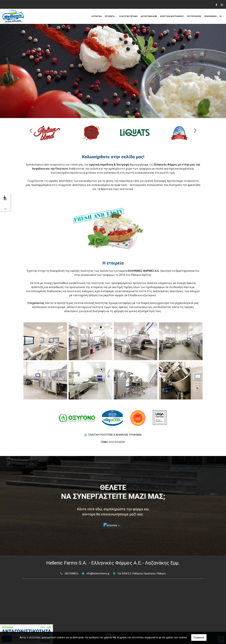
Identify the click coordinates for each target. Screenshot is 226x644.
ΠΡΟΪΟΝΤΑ (110, 16)
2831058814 (72, 573)
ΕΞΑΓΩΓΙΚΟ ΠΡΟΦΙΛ (129, 16)
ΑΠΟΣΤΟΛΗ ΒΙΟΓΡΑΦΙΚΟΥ (172, 16)
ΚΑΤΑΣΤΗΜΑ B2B (149, 16)
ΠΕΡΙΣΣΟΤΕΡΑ (113, 526)
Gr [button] (221, 16)
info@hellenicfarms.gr (98, 573)
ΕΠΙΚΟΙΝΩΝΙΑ (211, 16)
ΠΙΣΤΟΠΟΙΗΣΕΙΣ (194, 16)
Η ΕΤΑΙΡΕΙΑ (97, 16)
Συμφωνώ (199, 637)
